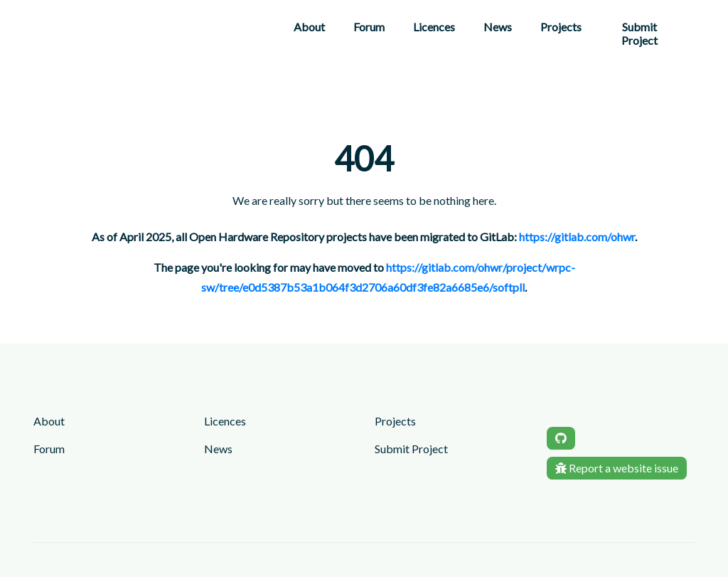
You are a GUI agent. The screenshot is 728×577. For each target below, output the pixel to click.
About (309, 27)
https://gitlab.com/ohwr (577, 237)
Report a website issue (617, 468)
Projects (561, 27)
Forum (369, 27)
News (498, 27)
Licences (434, 27)
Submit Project (639, 33)
